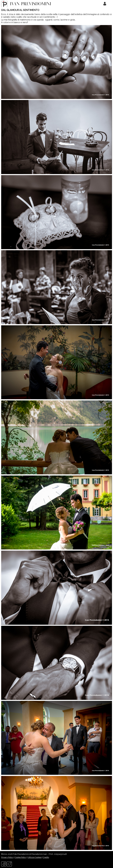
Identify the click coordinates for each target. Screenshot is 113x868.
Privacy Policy (7, 857)
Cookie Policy (21, 857)
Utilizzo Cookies (35, 857)
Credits (46, 857)
